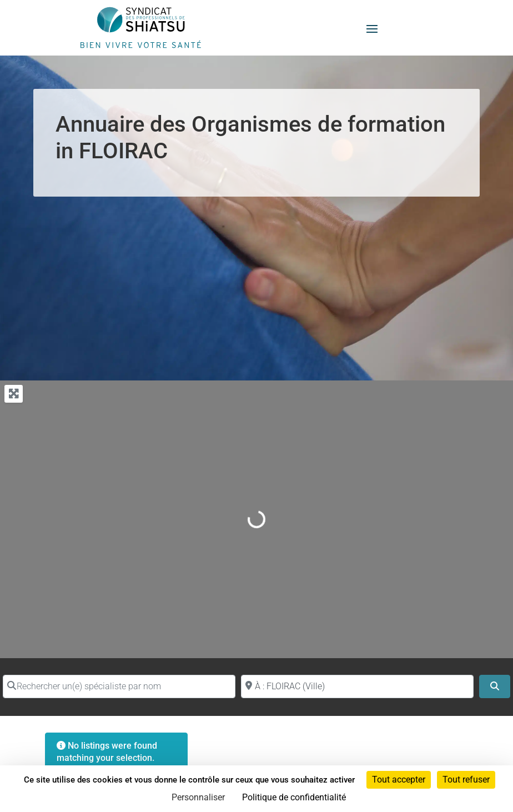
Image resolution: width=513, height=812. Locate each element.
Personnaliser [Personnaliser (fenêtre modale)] (198, 797)
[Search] (495, 686)
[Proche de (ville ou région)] (357, 686)
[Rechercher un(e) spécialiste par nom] (119, 686)
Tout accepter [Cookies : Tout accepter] (399, 780)
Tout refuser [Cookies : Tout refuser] (466, 780)
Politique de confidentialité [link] (294, 797)
